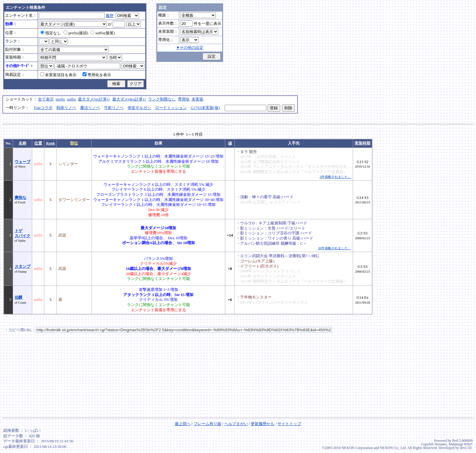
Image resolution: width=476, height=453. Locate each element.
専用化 (184, 99)
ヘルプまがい (236, 424)
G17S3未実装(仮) (205, 108)
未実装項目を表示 (58, 75)
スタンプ (22, 267)
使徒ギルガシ (139, 108)
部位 (74, 143)
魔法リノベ (90, 108)
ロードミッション (171, 108)
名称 (22, 143)
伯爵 (19, 298)
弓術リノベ (114, 108)
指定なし (51, 33)
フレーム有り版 (207, 424)
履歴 (110, 16)
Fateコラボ (43, 108)
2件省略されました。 (335, 177)
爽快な (20, 198)
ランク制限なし (162, 99)
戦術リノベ (66, 108)
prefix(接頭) (76, 33)
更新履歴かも (263, 424)
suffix (72, 99)
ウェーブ (22, 162)
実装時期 (362, 143)
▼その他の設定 (190, 48)
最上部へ (183, 424)
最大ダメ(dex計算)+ (129, 99)
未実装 (197, 99)
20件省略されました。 (335, 248)
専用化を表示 (97, 75)
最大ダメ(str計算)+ (94, 99)
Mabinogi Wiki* (461, 444)
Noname (441, 444)
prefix (61, 99)
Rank (50, 143)
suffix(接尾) (103, 33)
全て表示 (46, 99)
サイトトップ (289, 424)
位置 (38, 143)
